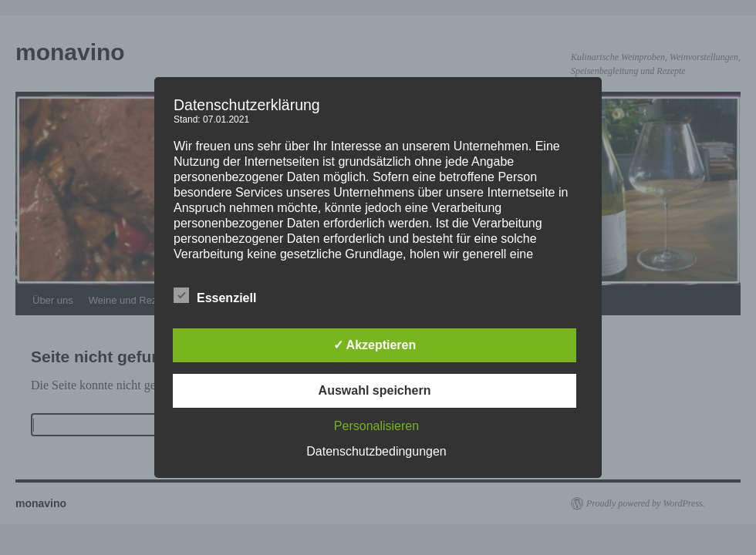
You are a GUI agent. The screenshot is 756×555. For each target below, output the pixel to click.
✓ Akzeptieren (375, 345)
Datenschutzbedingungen (376, 451)
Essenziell (215, 296)
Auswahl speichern (375, 390)
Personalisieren (376, 426)
